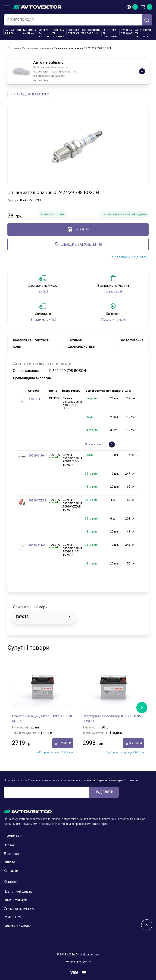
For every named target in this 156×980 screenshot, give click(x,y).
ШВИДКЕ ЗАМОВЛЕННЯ (78, 245)
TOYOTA (44, 617)
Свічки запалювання (37, 48)
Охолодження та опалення (91, 32)
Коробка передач (74, 32)
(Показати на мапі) (113, 320)
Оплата (9, 862)
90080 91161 (37, 545)
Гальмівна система (30, 32)
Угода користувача (78, 961)
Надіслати (104, 792)
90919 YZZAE (37, 500)
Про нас (10, 845)
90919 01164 (37, 455)
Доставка (11, 854)
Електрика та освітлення (110, 33)
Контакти (11, 871)
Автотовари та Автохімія (143, 33)
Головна (13, 48)
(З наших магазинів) (43, 320)
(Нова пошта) (113, 291)
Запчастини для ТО (13, 32)
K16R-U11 (35, 399)
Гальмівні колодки (18, 926)
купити (78, 229)
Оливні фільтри (15, 900)
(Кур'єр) (43, 291)
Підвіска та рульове (58, 33)
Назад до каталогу (29, 94)
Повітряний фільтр (18, 892)
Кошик (143, 7)
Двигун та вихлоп (44, 33)
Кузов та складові (127, 32)
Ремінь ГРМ (13, 917)
